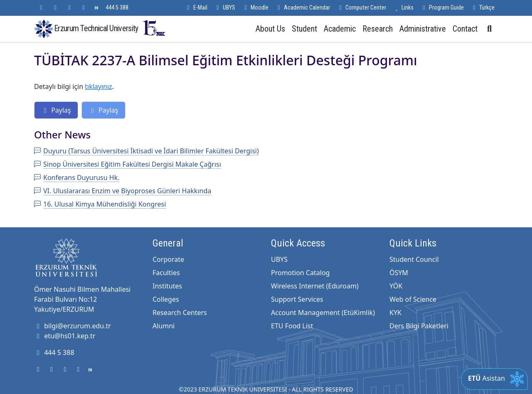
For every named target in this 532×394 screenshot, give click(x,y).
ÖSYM (399, 273)
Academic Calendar (303, 8)
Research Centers (180, 313)
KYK (395, 313)
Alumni (164, 326)
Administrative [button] (423, 29)
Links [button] (403, 8)
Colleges (166, 299)
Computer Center (361, 8)
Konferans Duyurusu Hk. (77, 177)
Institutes (167, 286)
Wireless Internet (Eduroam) (315, 286)
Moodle (255, 8)
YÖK (396, 286)
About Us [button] (270, 29)
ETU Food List (292, 326)
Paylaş (56, 110)
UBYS (225, 8)
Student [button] (304, 29)
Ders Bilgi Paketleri (419, 326)
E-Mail (196, 8)
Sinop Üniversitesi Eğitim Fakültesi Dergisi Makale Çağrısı (128, 164)
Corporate (168, 259)
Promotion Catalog (300, 273)
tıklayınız (98, 86)
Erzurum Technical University (110, 28)
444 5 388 (117, 8)
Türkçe (483, 8)
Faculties (166, 273)
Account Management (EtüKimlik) (323, 313)
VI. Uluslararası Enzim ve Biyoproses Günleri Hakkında (123, 191)
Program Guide (442, 8)
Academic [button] (340, 29)
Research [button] (378, 29)
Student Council (414, 259)
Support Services (297, 299)
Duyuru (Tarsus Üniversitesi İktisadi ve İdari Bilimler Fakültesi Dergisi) (147, 151)
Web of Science (413, 299)
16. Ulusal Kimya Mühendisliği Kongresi (100, 204)
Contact (465, 29)
